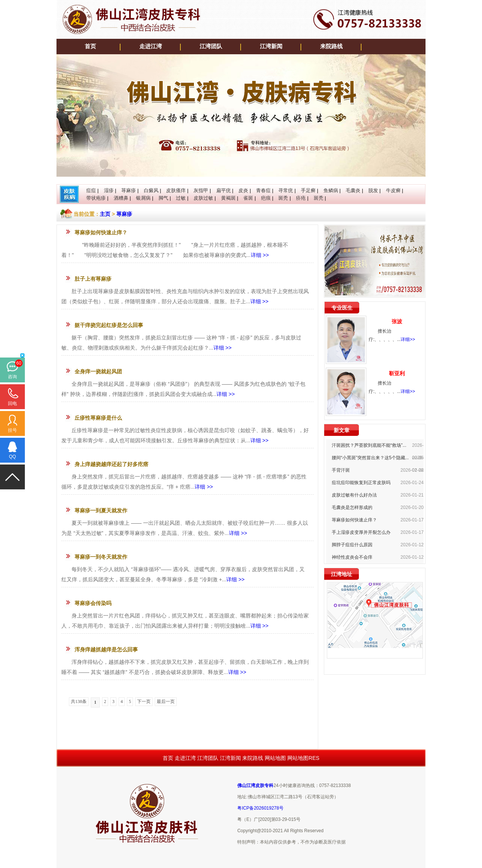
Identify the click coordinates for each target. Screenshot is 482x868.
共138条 (79, 701)
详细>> (408, 339)
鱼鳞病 (331, 190)
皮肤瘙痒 (176, 190)
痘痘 (91, 190)
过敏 (181, 198)
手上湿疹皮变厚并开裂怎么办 (361, 532)
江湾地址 (342, 574)
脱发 (373, 190)
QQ (13, 457)
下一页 (144, 701)
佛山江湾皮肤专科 (255, 785)
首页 (90, 46)
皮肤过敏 (203, 198)
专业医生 (342, 308)
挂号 (12, 430)
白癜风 (151, 190)
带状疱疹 (96, 198)
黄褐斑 (228, 198)
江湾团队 (211, 46)
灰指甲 (201, 190)
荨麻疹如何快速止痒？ (354, 520)
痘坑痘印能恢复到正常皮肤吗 (361, 483)
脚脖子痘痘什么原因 (352, 545)
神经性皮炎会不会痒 (352, 557)
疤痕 (266, 198)
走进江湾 (151, 46)
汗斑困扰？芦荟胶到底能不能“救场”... (369, 445)
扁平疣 (223, 190)
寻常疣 (286, 190)
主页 (105, 214)
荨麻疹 (129, 190)
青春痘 (263, 190)
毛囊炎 (353, 190)
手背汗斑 (341, 470)
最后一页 (166, 701)
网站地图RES (303, 758)
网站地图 (275, 758)
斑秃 (283, 198)
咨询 (12, 377)
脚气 (163, 198)
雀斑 (248, 198)
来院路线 (331, 46)
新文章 (342, 430)
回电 (12, 403)
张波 (397, 321)
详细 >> (260, 255)
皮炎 (243, 190)
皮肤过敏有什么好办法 (354, 495)
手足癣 (308, 190)
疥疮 (301, 198)
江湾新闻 (271, 46)
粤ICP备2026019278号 (260, 808)
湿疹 (109, 190)
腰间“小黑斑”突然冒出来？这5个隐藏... (370, 458)
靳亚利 (397, 373)
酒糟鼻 (121, 198)
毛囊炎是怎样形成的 (352, 507)
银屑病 (143, 198)
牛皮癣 (393, 190)
